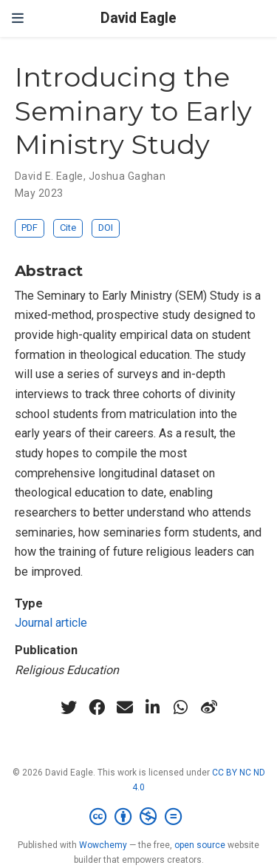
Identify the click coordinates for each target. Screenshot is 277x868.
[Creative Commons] (138, 817)
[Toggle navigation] (18, 18)
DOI (106, 228)
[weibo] (209, 707)
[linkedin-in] (153, 707)
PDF (30, 228)
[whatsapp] (181, 707)
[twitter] (69, 707)
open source (200, 845)
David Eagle (138, 18)
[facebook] (97, 707)
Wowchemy (103, 845)
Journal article (51, 623)
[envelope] (125, 707)
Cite (68, 228)
